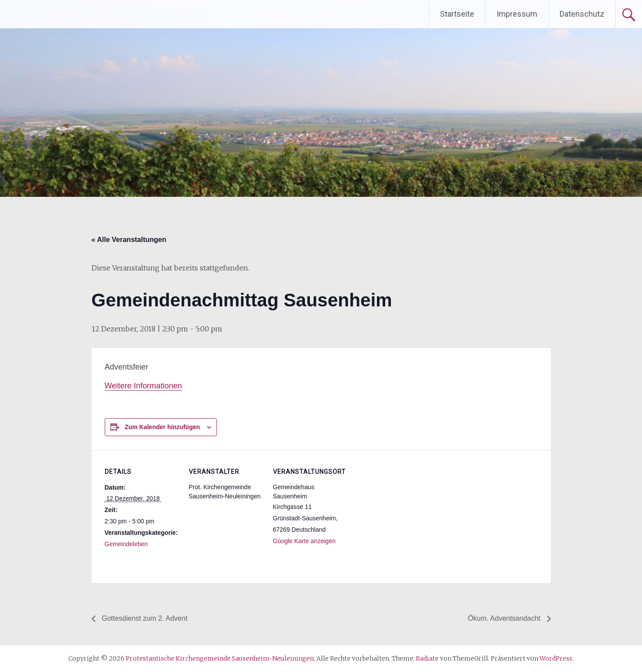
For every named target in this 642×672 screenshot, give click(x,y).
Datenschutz (582, 14)
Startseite (457, 14)
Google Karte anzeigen (304, 541)
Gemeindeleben (126, 544)
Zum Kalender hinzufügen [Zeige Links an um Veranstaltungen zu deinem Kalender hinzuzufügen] (162, 427)
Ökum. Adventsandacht (505, 618)
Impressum (517, 14)
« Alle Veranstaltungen (129, 240)
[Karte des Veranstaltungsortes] (403, 510)
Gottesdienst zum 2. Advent (144, 618)
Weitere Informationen (144, 386)
